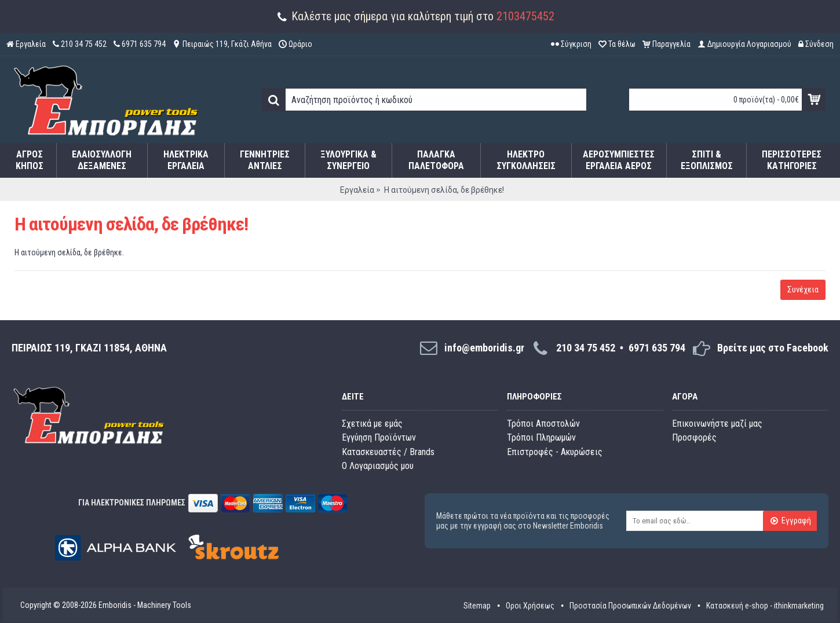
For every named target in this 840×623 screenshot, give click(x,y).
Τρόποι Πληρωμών (541, 437)
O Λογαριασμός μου (378, 466)
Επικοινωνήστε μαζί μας (717, 424)
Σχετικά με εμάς (372, 424)
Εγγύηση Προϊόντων (379, 437)
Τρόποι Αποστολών (543, 424)
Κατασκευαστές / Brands (388, 452)
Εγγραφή (790, 522)
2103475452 (525, 16)
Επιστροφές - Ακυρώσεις (555, 452)
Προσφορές (694, 437)
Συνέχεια (803, 289)
